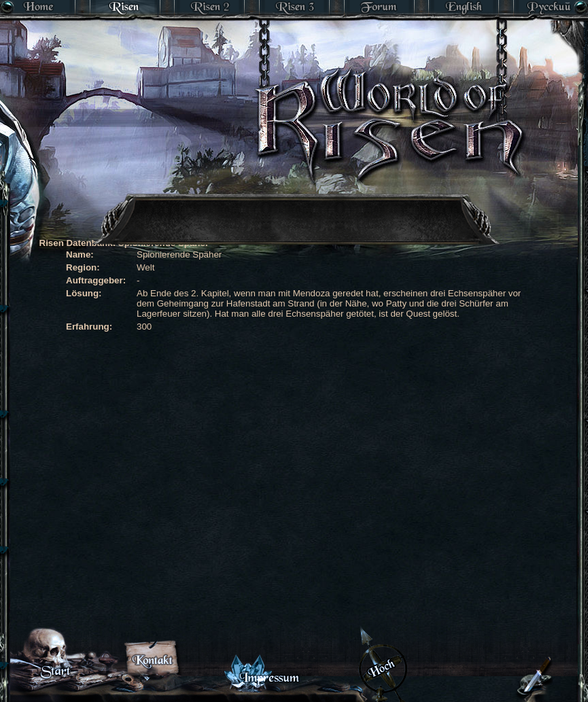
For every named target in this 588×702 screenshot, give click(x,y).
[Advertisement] (260, 275)
